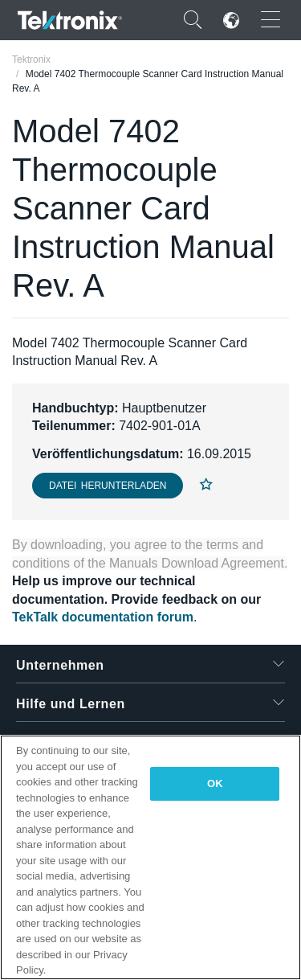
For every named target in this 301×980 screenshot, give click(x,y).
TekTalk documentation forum (103, 617)
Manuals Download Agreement (197, 563)
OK (215, 783)
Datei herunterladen (108, 486)
